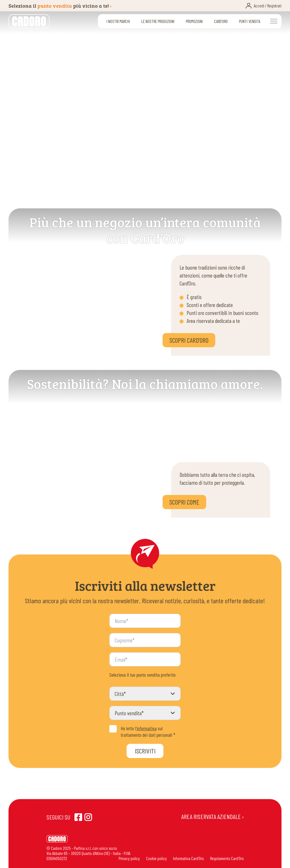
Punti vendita (250, 21)
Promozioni (194, 21)
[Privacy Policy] (113, 729)
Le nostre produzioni (158, 21)
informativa (147, 728)
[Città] (145, 694)
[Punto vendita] (145, 713)
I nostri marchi (118, 21)
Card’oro (221, 21)
